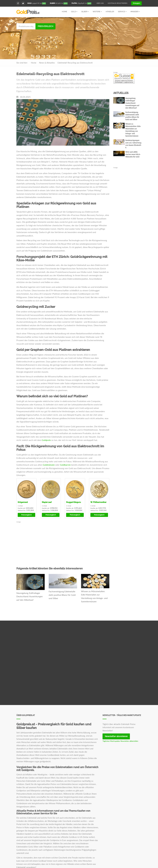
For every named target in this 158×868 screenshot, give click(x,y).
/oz (37, 3)
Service (122, 12)
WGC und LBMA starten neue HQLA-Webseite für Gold (133, 154)
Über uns (100, 3)
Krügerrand (23, 502)
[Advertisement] (101, 39)
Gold (74, 12)
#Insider (135, 12)
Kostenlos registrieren (117, 3)
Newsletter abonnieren (116, 736)
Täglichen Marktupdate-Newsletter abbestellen (120, 741)
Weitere (97, 12)
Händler (110, 12)
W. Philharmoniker (98, 502)
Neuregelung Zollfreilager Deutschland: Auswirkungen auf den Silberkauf (30, 596)
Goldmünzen (49, 465)
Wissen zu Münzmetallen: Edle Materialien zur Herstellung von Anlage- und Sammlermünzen (94, 596)
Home (64, 12)
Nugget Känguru (74, 502)
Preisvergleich (45, 26)
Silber (85, 12)
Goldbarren (65, 465)
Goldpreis (46, 440)
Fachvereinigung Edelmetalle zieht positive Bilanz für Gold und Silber (62, 595)
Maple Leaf (47, 502)
